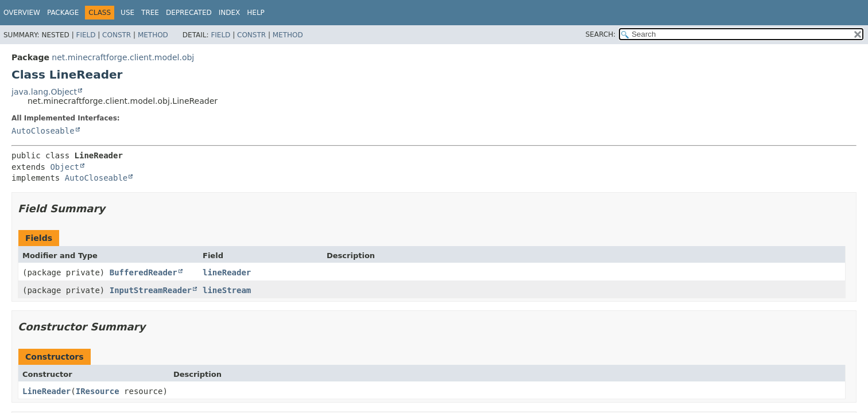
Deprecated (189, 13)
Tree (150, 13)
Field (86, 35)
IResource (98, 391)
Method (153, 35)
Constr (117, 35)
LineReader (46, 391)
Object (65, 167)
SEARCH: (601, 34)
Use (127, 13)
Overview (22, 13)
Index (230, 13)
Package (63, 13)
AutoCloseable (43, 131)
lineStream (227, 290)
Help (256, 13)
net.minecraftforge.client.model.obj (123, 57)
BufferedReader (144, 272)
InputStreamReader (151, 290)
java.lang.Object (44, 92)
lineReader (227, 272)
